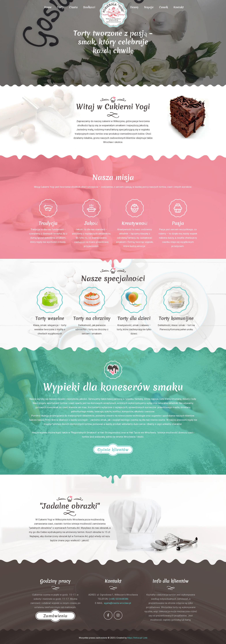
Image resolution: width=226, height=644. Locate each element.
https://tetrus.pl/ (135, 638)
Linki (145, 638)
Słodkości (89, 7)
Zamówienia (55, 616)
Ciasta (73, 7)
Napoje (149, 7)
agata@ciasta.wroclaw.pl (117, 603)
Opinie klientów (113, 450)
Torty (60, 7)
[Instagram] (118, 615)
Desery (134, 7)
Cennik (164, 7)
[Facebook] (108, 615)
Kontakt (179, 7)
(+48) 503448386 (119, 599)
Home (48, 7)
